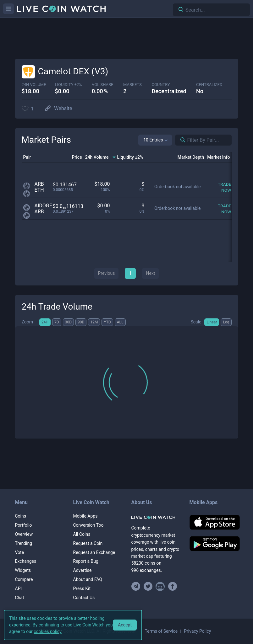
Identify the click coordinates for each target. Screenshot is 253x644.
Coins (21, 516)
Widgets (23, 570)
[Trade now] (220, 187)
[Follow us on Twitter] (148, 586)
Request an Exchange (94, 552)
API (19, 588)
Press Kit (82, 588)
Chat (20, 598)
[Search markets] (181, 140)
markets (132, 85)
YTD (107, 322)
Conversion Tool (89, 525)
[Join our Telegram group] (137, 586)
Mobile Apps (85, 516)
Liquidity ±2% (69, 85)
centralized (209, 85)
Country (161, 85)
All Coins (82, 534)
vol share (102, 85)
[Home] (156, 517)
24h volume (34, 85)
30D (68, 322)
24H (45, 322)
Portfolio (24, 525)
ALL (120, 322)
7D (57, 322)
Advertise (82, 570)
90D (81, 322)
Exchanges (26, 561)
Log (226, 322)
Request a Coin (88, 543)
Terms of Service (161, 631)
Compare (24, 579)
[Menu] (8, 9)
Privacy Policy (197, 631)
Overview (24, 534)
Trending (24, 543)
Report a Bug (86, 561)
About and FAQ (88, 579)
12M (94, 322)
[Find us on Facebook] (172, 586)
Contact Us (84, 598)
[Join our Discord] (160, 586)
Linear (212, 322)
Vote (20, 552)
